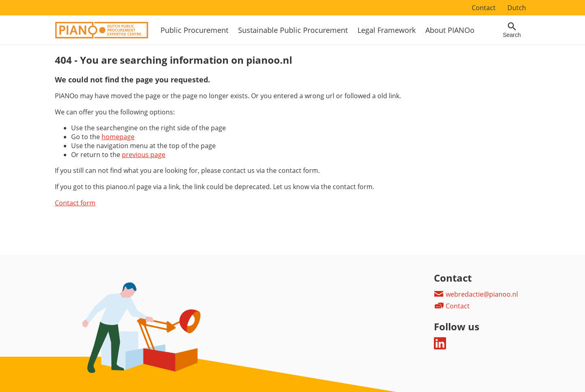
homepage (118, 137)
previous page (144, 155)
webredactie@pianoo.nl (476, 294)
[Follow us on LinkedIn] (440, 347)
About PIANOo (450, 30)
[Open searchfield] (512, 30)
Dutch (517, 8)
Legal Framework (387, 30)
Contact (484, 8)
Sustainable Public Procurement (293, 30)
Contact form (75, 203)
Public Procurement (194, 30)
